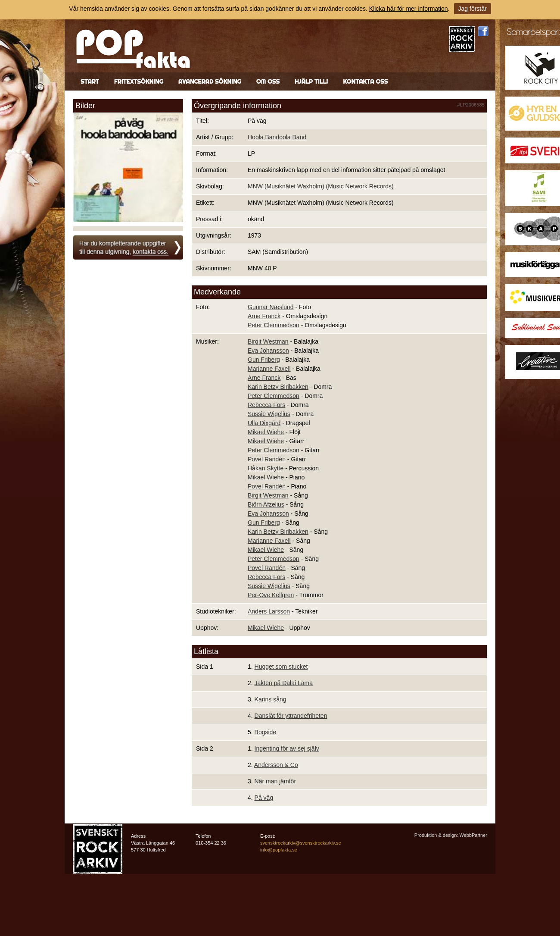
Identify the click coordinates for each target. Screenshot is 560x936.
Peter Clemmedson (274, 325)
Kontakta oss (365, 81)
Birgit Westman (268, 341)
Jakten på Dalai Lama (284, 683)
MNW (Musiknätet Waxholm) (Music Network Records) (321, 186)
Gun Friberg (264, 360)
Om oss (268, 81)
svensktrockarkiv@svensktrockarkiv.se (301, 843)
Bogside (266, 732)
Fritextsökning (139, 81)
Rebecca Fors (266, 405)
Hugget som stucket (281, 667)
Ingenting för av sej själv (287, 748)
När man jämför (275, 781)
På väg (264, 798)
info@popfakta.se (279, 850)
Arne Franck (264, 316)
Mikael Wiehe (266, 432)
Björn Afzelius (266, 504)
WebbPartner (473, 835)
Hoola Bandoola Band (277, 137)
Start (90, 81)
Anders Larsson (269, 611)
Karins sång (271, 699)
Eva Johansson (268, 351)
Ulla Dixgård (264, 423)
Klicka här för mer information (409, 9)
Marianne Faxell (269, 369)
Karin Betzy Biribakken (278, 387)
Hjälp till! (311, 81)
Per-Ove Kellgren (271, 595)
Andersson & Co (276, 765)
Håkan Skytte (266, 468)
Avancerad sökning (210, 81)
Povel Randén (267, 459)
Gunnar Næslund (271, 307)
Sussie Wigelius (269, 414)
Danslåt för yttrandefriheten (291, 716)
